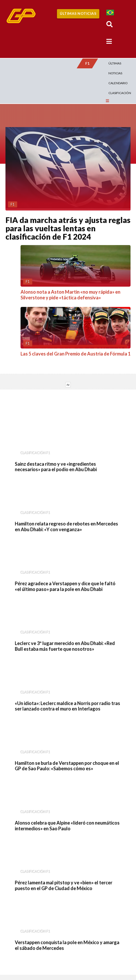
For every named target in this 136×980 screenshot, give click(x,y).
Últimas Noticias (78, 13)
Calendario (118, 83)
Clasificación (120, 93)
